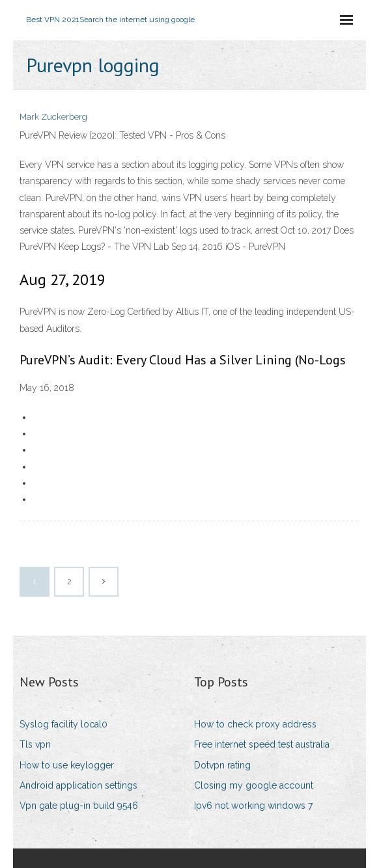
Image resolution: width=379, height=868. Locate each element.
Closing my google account (254, 785)
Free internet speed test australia (262, 744)
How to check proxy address (255, 724)
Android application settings (78, 785)
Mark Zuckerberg (53, 117)
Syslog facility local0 (63, 724)
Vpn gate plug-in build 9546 (79, 806)
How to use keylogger (67, 765)
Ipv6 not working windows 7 (253, 806)
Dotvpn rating (222, 765)
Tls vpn (35, 744)
